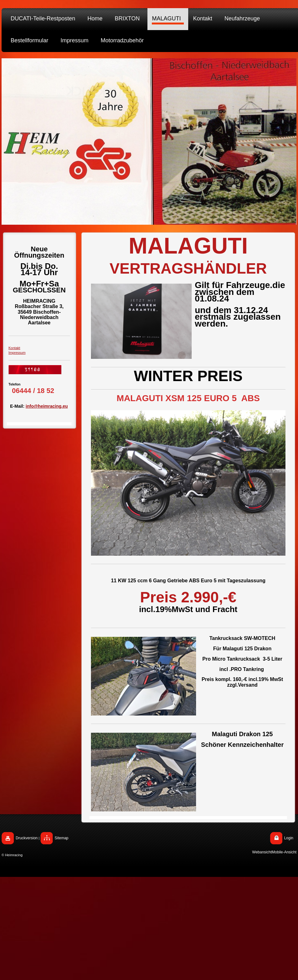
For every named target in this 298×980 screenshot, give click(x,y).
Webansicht (262, 852)
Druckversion (27, 838)
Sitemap (61, 838)
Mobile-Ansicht (284, 852)
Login (289, 838)
